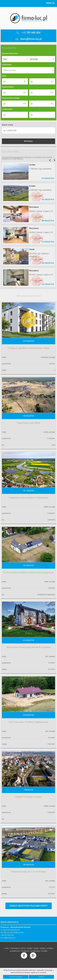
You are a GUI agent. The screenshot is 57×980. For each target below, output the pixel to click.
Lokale (36, 948)
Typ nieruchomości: (10, 53)
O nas (6, 948)
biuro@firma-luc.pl (8, 938)
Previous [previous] (50, 160)
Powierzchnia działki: (11, 98)
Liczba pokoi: (7, 109)
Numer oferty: (8, 125)
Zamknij (41, 977)
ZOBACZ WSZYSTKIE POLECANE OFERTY (29, 906)
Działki (29, 948)
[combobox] (28, 70)
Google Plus (35, 951)
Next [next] (54, 160)
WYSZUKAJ (28, 141)
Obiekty (43, 948)
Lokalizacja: (7, 65)
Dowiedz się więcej (16, 977)
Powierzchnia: (8, 87)
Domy (23, 948)
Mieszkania (15, 948)
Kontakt (44, 951)
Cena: (4, 76)
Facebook (25, 951)
